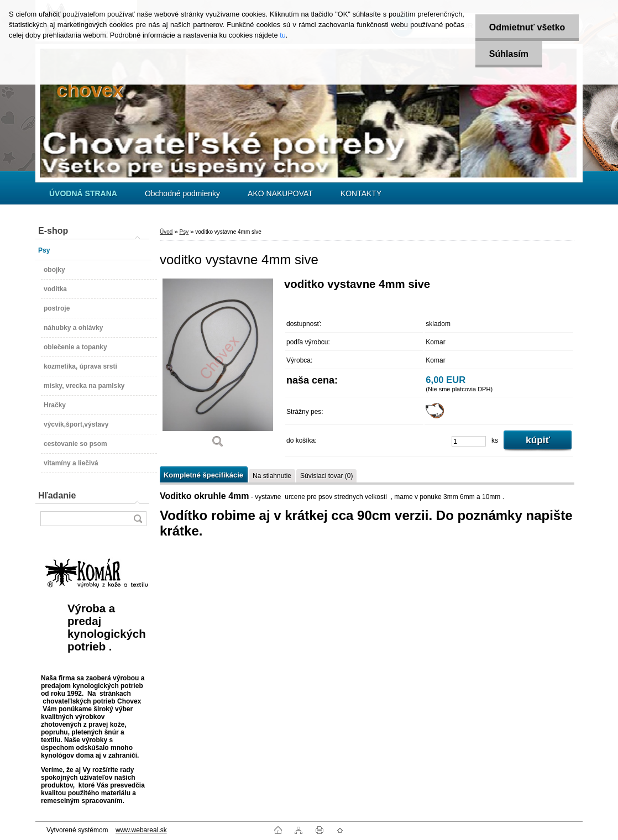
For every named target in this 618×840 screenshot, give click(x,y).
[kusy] (469, 441)
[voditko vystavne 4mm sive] (218, 367)
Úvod (166, 232)
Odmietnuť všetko (527, 27)
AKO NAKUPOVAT (280, 193)
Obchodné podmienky (182, 193)
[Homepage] (83, 193)
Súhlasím (509, 54)
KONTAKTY (361, 193)
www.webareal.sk (141, 830)
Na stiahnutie (272, 476)
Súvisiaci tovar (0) (326, 476)
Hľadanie (57, 495)
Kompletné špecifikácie (203, 475)
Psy (184, 232)
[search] (138, 519)
